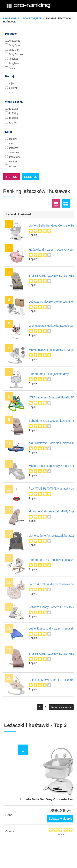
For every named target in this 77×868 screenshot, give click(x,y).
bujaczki (13, 83)
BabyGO (13, 59)
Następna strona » (61, 707)
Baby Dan (14, 50)
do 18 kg (13, 118)
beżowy (13, 139)
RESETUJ (31, 177)
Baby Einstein (16, 54)
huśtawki (13, 88)
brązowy (13, 148)
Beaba (12, 68)
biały (11, 143)
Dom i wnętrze (32, 18)
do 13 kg (13, 113)
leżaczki (13, 93)
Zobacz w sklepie (61, 819)
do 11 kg (13, 109)
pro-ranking (11, 18)
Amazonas (14, 41)
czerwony (14, 153)
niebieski (13, 162)
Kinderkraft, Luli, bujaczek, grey (49, 374)
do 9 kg (12, 123)
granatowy (14, 157)
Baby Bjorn (14, 45)
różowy (12, 166)
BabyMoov (14, 63)
